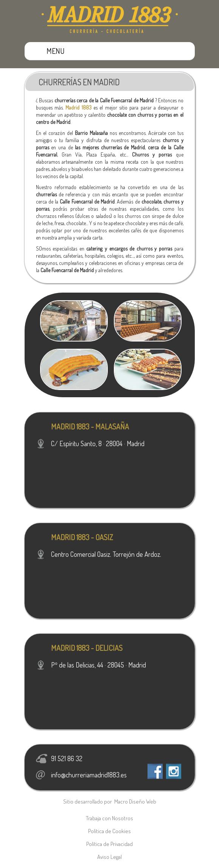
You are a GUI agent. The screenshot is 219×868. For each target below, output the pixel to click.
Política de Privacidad (109, 844)
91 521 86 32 (67, 758)
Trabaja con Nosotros (109, 818)
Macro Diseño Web (135, 801)
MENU (56, 51)
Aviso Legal (109, 857)
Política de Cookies (109, 831)
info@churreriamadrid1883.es (89, 775)
